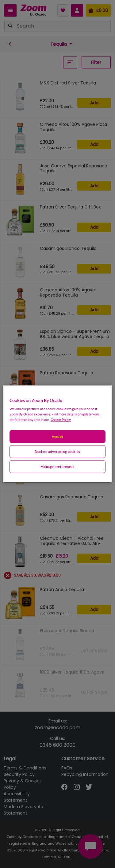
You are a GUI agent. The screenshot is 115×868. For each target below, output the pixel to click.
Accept (57, 436)
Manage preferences (57, 467)
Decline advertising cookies (57, 452)
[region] (57, 434)
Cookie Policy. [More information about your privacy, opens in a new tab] (61, 420)
